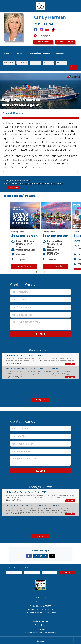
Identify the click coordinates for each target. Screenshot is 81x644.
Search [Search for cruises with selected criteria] (73, 67)
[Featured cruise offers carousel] (40, 235)
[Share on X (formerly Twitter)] (52, 556)
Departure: (47, 53)
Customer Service (41, 621)
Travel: (6, 53)
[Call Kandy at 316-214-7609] (43, 42)
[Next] (78, 235)
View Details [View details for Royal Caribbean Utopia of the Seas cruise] (24, 266)
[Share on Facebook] (29, 556)
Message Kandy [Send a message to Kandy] (65, 42)
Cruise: (20, 53)
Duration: (60, 53)
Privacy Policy (41, 625)
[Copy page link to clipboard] (40, 556)
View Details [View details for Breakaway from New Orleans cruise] (55, 266)
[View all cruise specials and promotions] (40, 184)
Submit (40, 334)
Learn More (13, 188)
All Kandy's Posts (40, 400)
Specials (40, 641)
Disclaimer (40, 629)
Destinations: (35, 53)
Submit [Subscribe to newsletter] (67, 572)
